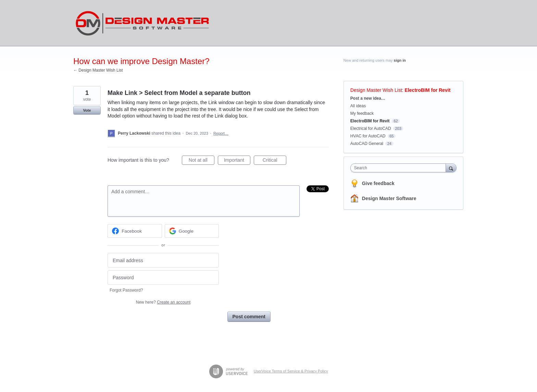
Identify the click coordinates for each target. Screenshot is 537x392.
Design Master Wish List (376, 90)
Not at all (202, 161)
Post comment (249, 317)
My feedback (362, 113)
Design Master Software (389, 198)
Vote (87, 110)
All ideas (358, 106)
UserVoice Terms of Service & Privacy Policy (291, 371)
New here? (163, 302)
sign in (400, 60)
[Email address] (163, 260)
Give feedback (378, 183)
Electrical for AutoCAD (371, 128)
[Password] (163, 278)
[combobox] (400, 168)
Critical (274, 161)
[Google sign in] (192, 231)
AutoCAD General (367, 144)
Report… (221, 133)
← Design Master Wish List (98, 70)
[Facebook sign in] (135, 231)
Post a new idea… (368, 98)
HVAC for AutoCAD (368, 136)
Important (237, 161)
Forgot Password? (126, 290)
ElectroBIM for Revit (428, 90)
